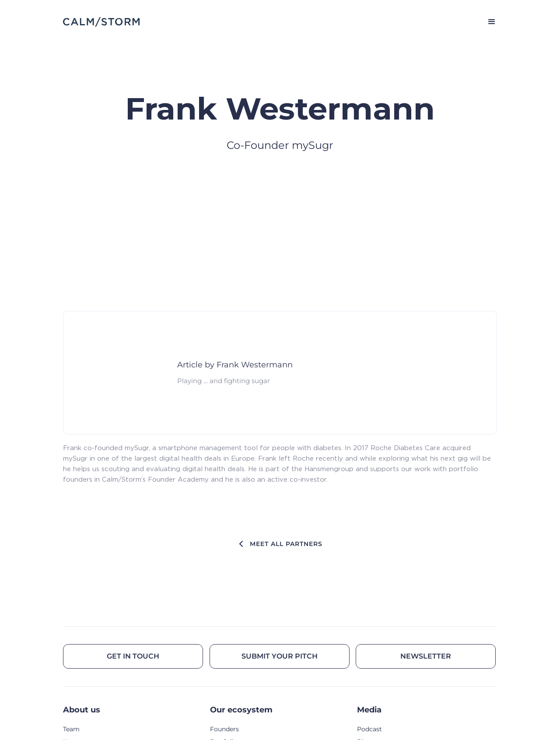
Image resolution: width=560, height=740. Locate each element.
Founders (224, 729)
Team (71, 729)
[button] (488, 22)
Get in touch (133, 656)
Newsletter (426, 656)
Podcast (369, 729)
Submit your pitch (280, 656)
